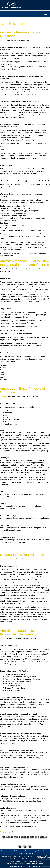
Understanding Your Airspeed (22, 555)
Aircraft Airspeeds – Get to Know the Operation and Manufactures (25, 263)
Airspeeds (4, 396)
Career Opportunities (26, 853)
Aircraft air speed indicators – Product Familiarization (22, 632)
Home (3, 851)
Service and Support (32, 851)
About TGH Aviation (15, 851)
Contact (45, 851)
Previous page (5, 832)
